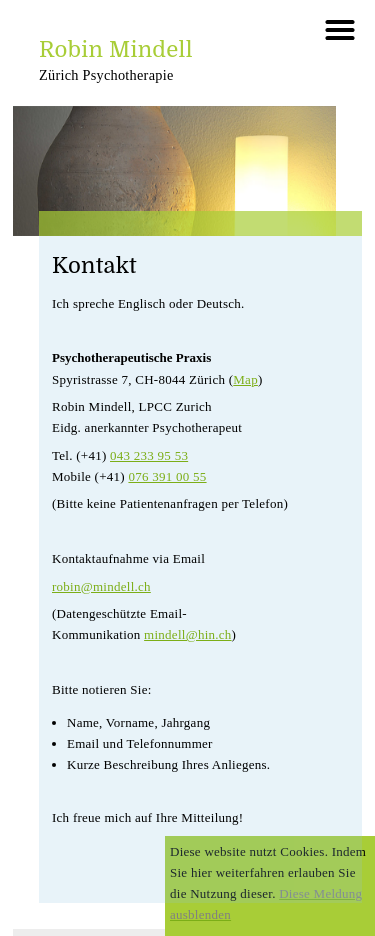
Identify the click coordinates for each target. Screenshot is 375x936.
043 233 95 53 (149, 455)
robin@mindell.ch (101, 586)
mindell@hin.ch (187, 634)
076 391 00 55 (167, 476)
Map (245, 379)
